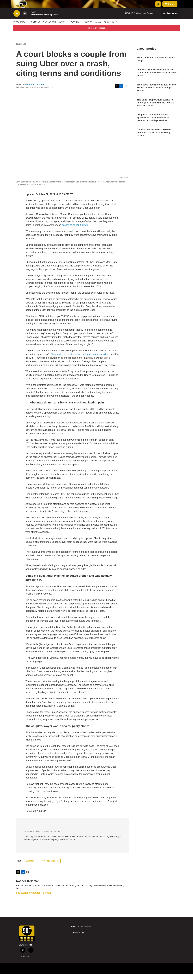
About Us (109, 28)
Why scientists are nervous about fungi (156, 65)
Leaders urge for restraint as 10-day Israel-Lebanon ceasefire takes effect (157, 79)
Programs (19, 28)
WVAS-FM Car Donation (81, 933)
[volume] (25, 20)
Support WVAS (93, 28)
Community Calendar (44, 28)
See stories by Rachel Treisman (33, 899)
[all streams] (170, 19)
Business (21, 50)
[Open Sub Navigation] (27, 28)
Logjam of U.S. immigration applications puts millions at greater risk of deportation (153, 124)
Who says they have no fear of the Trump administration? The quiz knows (156, 94)
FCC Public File (77, 939)
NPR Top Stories (50, 867)
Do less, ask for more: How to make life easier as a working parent (154, 139)
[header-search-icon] (159, 7)
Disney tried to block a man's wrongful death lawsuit (78, 360)
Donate (173, 7)
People (75, 28)
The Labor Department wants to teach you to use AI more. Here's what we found (155, 109)
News (62, 28)
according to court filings (75, 231)
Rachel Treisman (35, 91)
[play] (17, 20)
